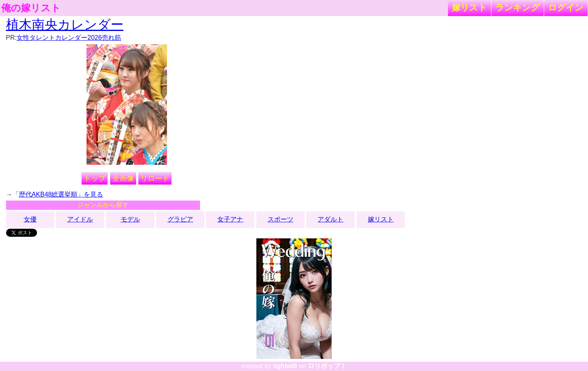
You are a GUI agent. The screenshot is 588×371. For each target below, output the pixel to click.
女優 (30, 219)
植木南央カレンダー (65, 25)
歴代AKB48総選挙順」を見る (61, 194)
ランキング (518, 7)
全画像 (123, 178)
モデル (130, 219)
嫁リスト (469, 7)
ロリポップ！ (327, 366)
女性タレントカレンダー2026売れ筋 (69, 38)
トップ (95, 178)
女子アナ (230, 219)
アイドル (80, 219)
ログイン (566, 7)
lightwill (285, 366)
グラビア (180, 219)
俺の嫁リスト (31, 8)
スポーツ (281, 219)
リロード (155, 178)
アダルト (330, 219)
